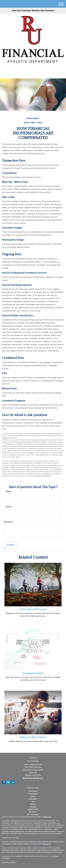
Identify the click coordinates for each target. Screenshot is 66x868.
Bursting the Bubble (33, 673)
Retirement (33, 791)
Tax (33, 802)
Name (9, 491)
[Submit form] (11, 545)
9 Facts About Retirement (33, 609)
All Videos (33, 812)
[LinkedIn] (33, 68)
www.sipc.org (47, 844)
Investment (33, 794)
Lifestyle (33, 807)
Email (9, 507)
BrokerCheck (47, 817)
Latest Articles (33, 809)
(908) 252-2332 (33, 74)
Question (8, 522)
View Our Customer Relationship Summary (33, 11)
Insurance (33, 799)
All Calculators (33, 814)
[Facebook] (36, 68)
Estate (33, 796)
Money (33, 804)
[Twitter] (29, 68)
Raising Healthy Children (33, 737)
